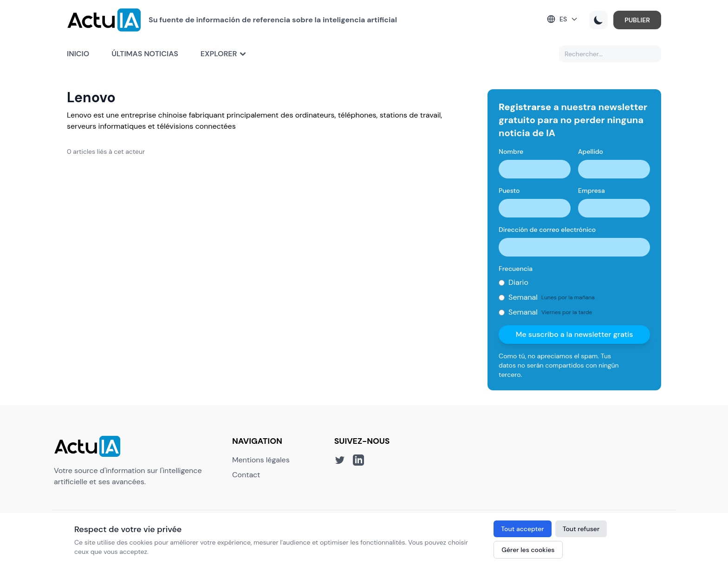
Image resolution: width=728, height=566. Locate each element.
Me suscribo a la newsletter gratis (575, 334)
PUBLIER (637, 20)
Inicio (78, 54)
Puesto (509, 191)
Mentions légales (261, 460)
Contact (246, 475)
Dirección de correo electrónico (547, 230)
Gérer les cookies (528, 550)
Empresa (591, 191)
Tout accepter (522, 529)
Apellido (591, 151)
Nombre (511, 151)
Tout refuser (581, 529)
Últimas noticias (145, 54)
